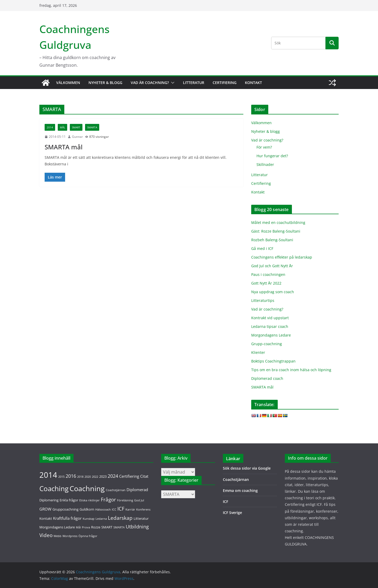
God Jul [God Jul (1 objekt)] (139, 500)
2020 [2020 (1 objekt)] (88, 477)
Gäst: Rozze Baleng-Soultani (276, 231)
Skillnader (265, 164)
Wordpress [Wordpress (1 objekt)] (70, 536)
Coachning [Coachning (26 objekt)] (87, 488)
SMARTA (92, 127)
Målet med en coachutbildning (278, 222)
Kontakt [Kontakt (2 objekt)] (46, 518)
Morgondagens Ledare (271, 335)
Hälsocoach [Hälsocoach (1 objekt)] (103, 510)
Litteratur (194, 83)
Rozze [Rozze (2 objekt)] (96, 527)
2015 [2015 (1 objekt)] (61, 477)
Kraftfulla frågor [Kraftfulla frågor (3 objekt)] (67, 518)
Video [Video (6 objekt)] (46, 535)
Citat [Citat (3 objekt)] (144, 476)
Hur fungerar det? (272, 156)
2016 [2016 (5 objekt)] (71, 476)
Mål (62, 127)
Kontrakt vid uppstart (270, 318)
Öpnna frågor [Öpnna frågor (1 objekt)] (88, 536)
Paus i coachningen (268, 274)
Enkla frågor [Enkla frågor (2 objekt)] (69, 500)
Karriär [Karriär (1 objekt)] (130, 510)
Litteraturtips (263, 300)
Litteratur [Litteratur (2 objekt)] (141, 518)
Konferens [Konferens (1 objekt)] (143, 510)
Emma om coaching (240, 490)
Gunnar (77, 137)
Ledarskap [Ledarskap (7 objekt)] (120, 518)
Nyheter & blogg (105, 83)
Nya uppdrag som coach (273, 292)
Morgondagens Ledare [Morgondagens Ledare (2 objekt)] (57, 527)
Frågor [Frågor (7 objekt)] (108, 499)
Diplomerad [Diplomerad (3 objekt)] (137, 490)
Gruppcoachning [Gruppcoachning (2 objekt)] (65, 509)
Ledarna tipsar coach (270, 326)
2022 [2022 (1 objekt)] (95, 477)
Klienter (258, 352)
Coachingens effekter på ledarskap (282, 257)
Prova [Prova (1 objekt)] (86, 527)
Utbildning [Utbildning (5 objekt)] (137, 527)
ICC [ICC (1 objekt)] (114, 510)
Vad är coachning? (150, 83)
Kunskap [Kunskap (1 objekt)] (89, 519)
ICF (225, 502)
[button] (172, 83)
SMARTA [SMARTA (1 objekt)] (119, 527)
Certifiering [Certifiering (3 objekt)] (129, 476)
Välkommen (68, 83)
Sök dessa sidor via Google (247, 468)
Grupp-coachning (267, 344)
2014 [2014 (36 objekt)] (48, 475)
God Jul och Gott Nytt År (272, 266)
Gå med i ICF (262, 248)
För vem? (264, 147)
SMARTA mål (64, 147)
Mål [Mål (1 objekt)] (78, 527)
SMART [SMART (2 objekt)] (107, 527)
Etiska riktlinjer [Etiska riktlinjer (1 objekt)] (90, 500)
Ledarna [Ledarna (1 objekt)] (101, 519)
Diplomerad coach (267, 378)
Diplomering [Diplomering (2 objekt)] (49, 500)
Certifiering (225, 83)
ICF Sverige (232, 513)
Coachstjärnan (236, 479)
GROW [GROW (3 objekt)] (45, 509)
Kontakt (253, 83)
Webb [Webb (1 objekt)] (57, 536)
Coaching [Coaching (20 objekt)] (54, 489)
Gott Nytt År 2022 (266, 283)
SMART (76, 127)
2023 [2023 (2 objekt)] (103, 476)
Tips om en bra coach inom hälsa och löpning (291, 370)
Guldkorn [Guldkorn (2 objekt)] (87, 509)
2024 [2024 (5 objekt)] (113, 476)
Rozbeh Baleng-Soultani (272, 240)
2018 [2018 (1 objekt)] (80, 477)
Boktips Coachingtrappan (273, 361)
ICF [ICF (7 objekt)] (121, 509)
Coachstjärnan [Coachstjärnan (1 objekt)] (116, 490)
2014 (50, 127)
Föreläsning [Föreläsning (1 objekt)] (125, 500)
